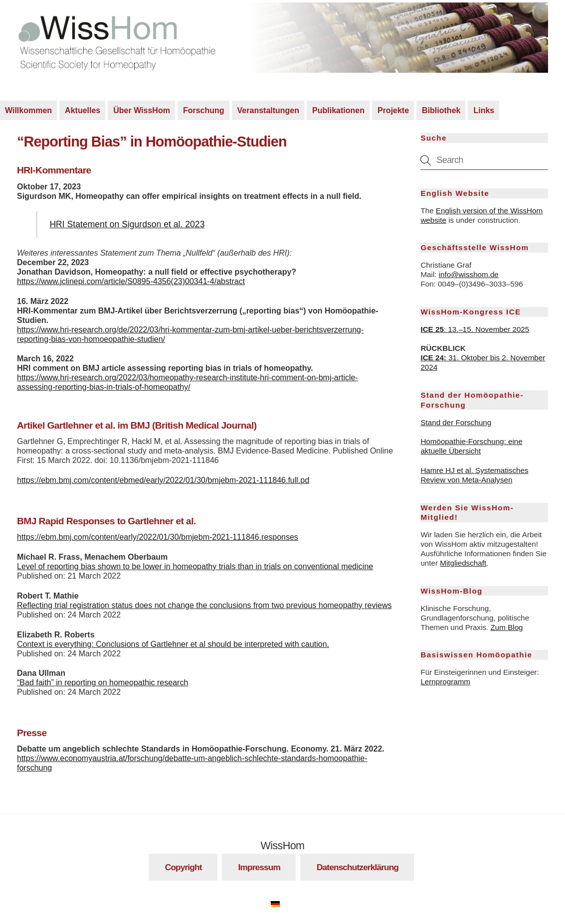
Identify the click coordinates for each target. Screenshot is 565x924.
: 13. (439, 329)
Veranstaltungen (268, 110)
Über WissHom (142, 110)
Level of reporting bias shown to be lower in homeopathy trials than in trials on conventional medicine (195, 566)
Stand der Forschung (456, 422)
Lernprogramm (445, 682)
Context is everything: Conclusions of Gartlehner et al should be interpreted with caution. (173, 644)
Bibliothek (441, 110)
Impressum (259, 867)
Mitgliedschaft (463, 563)
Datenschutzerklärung (358, 867)
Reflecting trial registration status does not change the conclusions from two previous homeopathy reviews (204, 605)
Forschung (204, 110)
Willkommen (28, 110)
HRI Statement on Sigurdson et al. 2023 (127, 224)
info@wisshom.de (469, 274)
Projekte (393, 110)
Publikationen (338, 110)
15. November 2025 (496, 329)
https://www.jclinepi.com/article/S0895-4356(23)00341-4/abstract (131, 281)
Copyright (184, 867)
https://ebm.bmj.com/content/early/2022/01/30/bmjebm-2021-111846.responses (158, 537)
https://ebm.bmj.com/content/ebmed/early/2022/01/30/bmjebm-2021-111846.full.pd (163, 480)
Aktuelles (83, 110)
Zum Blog (507, 627)
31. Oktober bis (461, 358)
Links (484, 110)
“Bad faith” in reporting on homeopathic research (102, 683)
